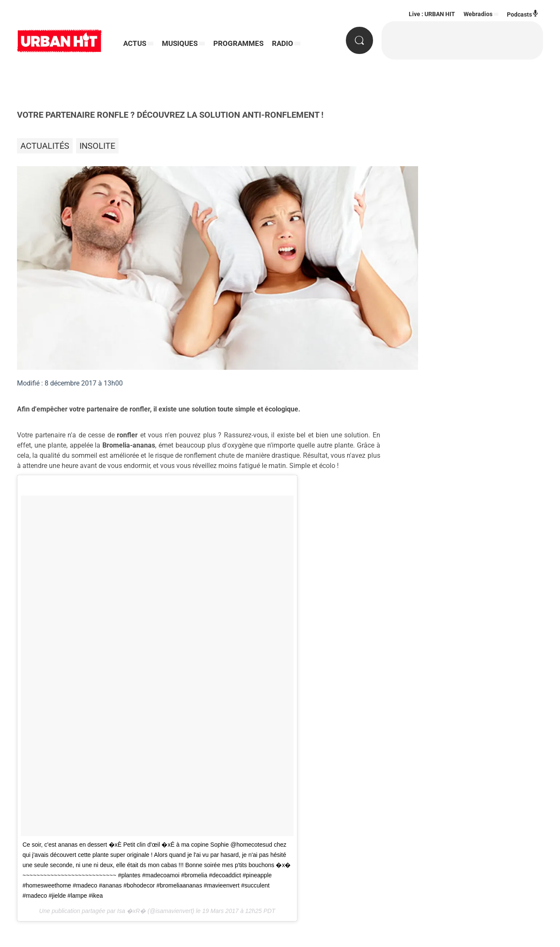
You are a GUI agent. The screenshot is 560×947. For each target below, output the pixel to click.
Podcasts (523, 14)
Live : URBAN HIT (432, 14)
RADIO (283, 43)
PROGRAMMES (238, 43)
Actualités (45, 146)
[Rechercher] (359, 40)
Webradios (478, 14)
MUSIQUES (180, 43)
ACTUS (135, 43)
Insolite (97, 146)
